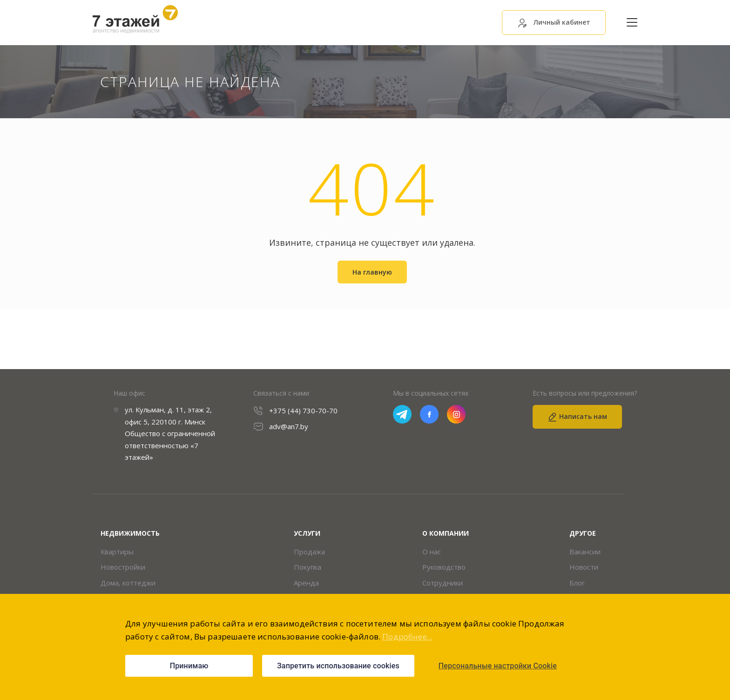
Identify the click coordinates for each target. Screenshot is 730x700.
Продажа (309, 552)
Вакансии (585, 552)
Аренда (306, 583)
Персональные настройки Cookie (498, 666)
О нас (432, 552)
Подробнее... (407, 636)
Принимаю (189, 666)
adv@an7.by (289, 426)
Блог (577, 583)
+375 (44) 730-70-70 (303, 411)
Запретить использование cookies (338, 666)
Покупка (308, 567)
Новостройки (123, 567)
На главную (372, 272)
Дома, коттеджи (128, 583)
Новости (584, 567)
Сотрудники (443, 583)
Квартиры (117, 552)
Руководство (444, 567)
